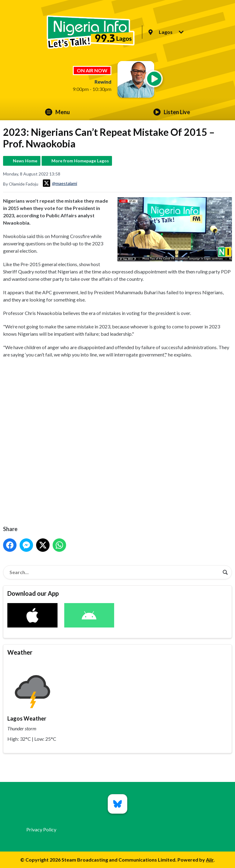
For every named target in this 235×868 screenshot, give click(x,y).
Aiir (210, 860)
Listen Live (172, 112)
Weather (20, 652)
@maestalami (60, 183)
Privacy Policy (41, 829)
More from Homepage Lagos (80, 161)
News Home (25, 161)
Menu (57, 112)
